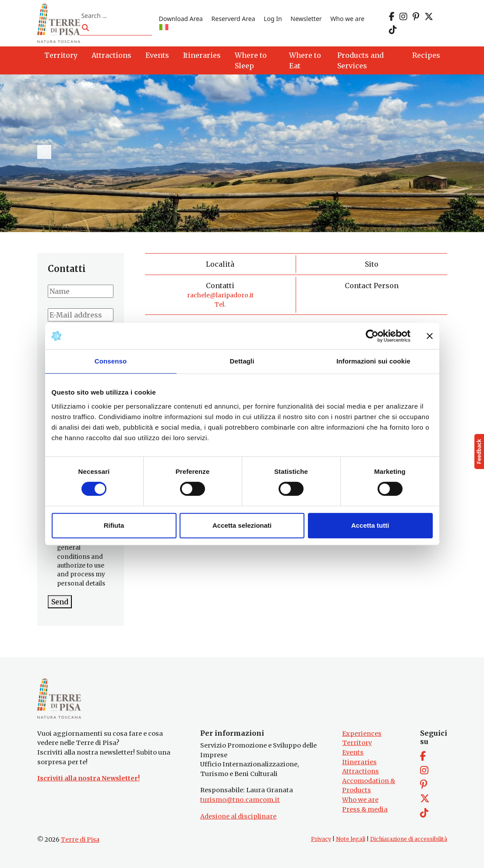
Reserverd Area (233, 19)
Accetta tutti (370, 525)
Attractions (360, 771)
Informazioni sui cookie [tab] (373, 361)
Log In (273, 19)
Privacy (321, 839)
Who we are (347, 19)
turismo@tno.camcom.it (240, 800)
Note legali (351, 839)
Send (60, 602)
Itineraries (359, 762)
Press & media (365, 809)
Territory (357, 743)
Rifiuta (114, 525)
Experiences (362, 734)
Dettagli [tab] (242, 361)
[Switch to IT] (164, 28)
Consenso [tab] (111, 361)
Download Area (181, 19)
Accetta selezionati (242, 525)
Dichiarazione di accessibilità (409, 839)
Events (353, 752)
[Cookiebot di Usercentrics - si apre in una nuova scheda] (372, 336)
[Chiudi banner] (430, 336)
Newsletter (306, 19)
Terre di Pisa (80, 840)
